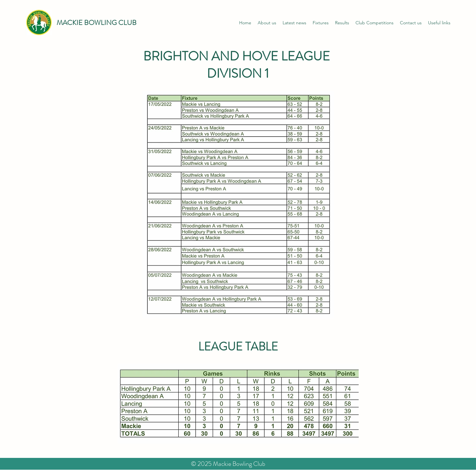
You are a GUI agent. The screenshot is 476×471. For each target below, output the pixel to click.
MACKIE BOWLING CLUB (97, 23)
